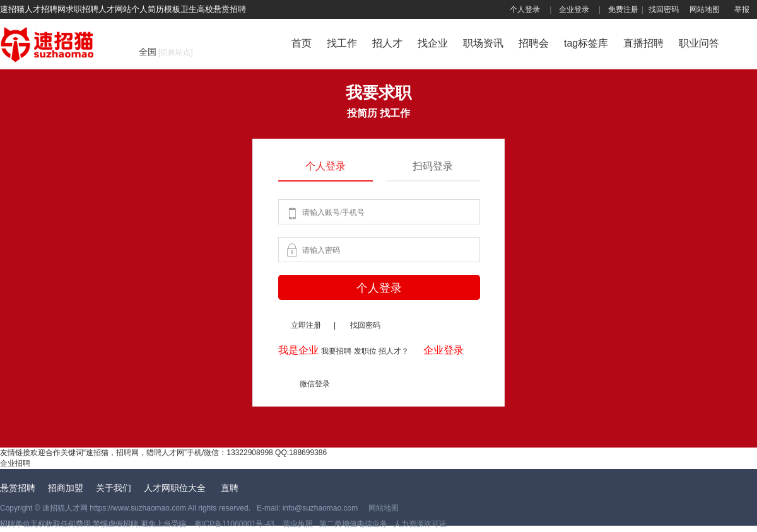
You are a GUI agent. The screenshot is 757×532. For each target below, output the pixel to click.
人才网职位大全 (176, 488)
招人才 (387, 43)
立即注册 (306, 325)
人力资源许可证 (420, 524)
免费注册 (623, 9)
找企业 (433, 43)
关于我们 (114, 488)
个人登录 (525, 9)
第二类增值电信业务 (353, 524)
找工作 (342, 43)
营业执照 (297, 524)
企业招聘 (15, 463)
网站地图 (705, 9)
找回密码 (664, 9)
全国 (166, 52)
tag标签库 (586, 43)
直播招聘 (643, 43)
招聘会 (534, 43)
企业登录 (574, 9)
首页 (302, 43)
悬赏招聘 (18, 488)
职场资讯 (483, 43)
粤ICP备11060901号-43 (235, 524)
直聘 (230, 488)
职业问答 (699, 43)
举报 (742, 9)
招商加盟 (66, 488)
